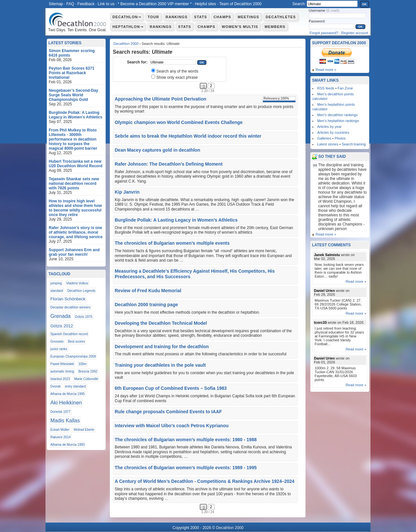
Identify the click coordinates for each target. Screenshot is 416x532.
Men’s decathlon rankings (338, 115)
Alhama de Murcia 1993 (68, 445)
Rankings (177, 17)
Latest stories (328, 144)
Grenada (60, 316)
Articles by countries (333, 132)
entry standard (75, 386)
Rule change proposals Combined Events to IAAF (168, 412)
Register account (355, 33)
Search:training (354, 144)
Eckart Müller (60, 430)
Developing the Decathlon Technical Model (161, 323)
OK (365, 4)
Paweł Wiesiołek (62, 364)
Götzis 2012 (62, 326)
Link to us (106, 4)
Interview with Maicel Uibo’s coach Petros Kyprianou (172, 426)
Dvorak (56, 386)
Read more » (326, 70)
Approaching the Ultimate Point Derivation (161, 99)
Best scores (76, 341)
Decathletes (281, 17)
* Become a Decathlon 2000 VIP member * (155, 4)
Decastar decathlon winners (70, 307)
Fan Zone (345, 88)
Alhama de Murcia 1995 (68, 394)
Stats (201, 17)
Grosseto (57, 341)
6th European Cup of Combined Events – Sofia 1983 (171, 388)
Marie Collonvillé (86, 379)
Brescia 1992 (88, 371)
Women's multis (240, 27)
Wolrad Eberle (84, 430)
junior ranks (59, 349)
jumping (56, 283)
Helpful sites (205, 4)
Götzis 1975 (84, 317)
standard (57, 291)
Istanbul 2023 (60, 379)
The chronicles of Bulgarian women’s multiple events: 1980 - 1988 (186, 440)
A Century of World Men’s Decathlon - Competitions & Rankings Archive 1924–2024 (205, 481)
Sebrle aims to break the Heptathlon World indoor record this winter (188, 136)
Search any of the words (177, 71)
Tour (153, 17)
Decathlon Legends (81, 291)
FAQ (70, 4)
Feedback (86, 4)
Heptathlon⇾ (128, 27)
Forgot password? (324, 33)
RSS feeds (326, 88)
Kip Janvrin (127, 192)
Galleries (324, 138)
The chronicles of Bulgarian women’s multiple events (172, 243)
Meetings (248, 17)
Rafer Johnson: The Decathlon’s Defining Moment (169, 164)
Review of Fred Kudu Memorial (148, 291)
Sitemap (56, 4)
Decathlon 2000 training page (146, 305)
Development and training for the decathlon (162, 347)
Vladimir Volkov (77, 283)
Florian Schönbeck (68, 299)
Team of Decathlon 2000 (240, 4)
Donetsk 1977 (60, 412)
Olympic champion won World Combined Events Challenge (179, 122)
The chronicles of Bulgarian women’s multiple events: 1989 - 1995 (186, 468)
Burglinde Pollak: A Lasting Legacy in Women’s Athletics (176, 220)
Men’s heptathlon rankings (338, 121)
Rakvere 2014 (60, 437)
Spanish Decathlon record (69, 334)
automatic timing (62, 371)
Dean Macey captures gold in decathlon (157, 150)
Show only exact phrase (177, 77)
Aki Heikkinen (66, 403)
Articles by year (329, 127)
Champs (222, 17)
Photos (340, 138)
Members (275, 27)
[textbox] (173, 62)
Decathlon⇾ (127, 17)
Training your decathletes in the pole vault (160, 365)
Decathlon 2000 (126, 44)
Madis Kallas (65, 421)
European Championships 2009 (73, 356)
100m (82, 364)
